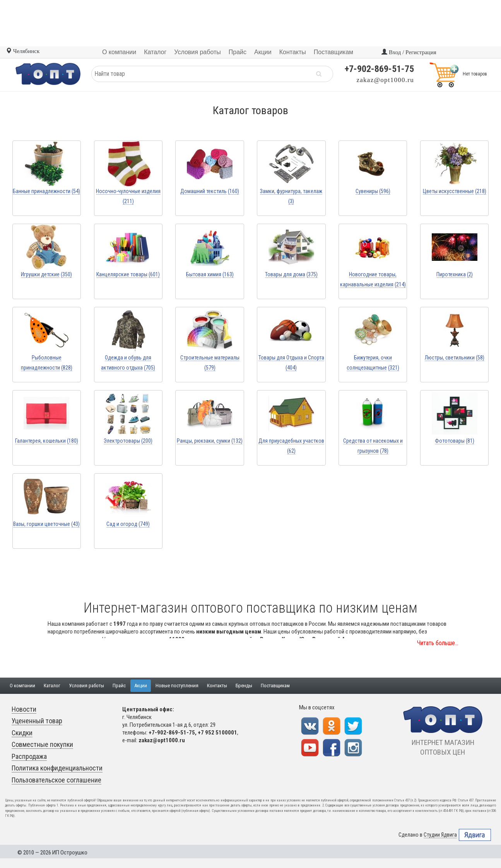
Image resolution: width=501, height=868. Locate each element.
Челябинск (23, 51)
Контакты (217, 686)
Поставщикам (275, 686)
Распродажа (29, 756)
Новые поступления (177, 686)
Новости (24, 709)
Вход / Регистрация (409, 52)
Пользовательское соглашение (56, 780)
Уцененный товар (37, 721)
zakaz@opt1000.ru (385, 80)
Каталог (52, 686)
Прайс (119, 686)
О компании (22, 686)
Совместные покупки (42, 744)
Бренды (244, 686)
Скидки (22, 733)
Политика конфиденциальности (57, 768)
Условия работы (86, 686)
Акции (141, 686)
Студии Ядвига (440, 835)
